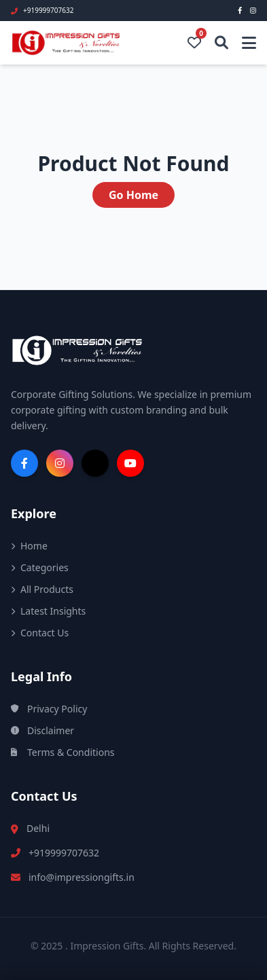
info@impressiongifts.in (82, 877)
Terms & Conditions (63, 752)
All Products (42, 589)
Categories (40, 567)
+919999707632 (64, 853)
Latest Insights (48, 611)
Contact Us (40, 633)
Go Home (133, 195)
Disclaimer (42, 730)
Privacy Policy (49, 709)
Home (29, 546)
